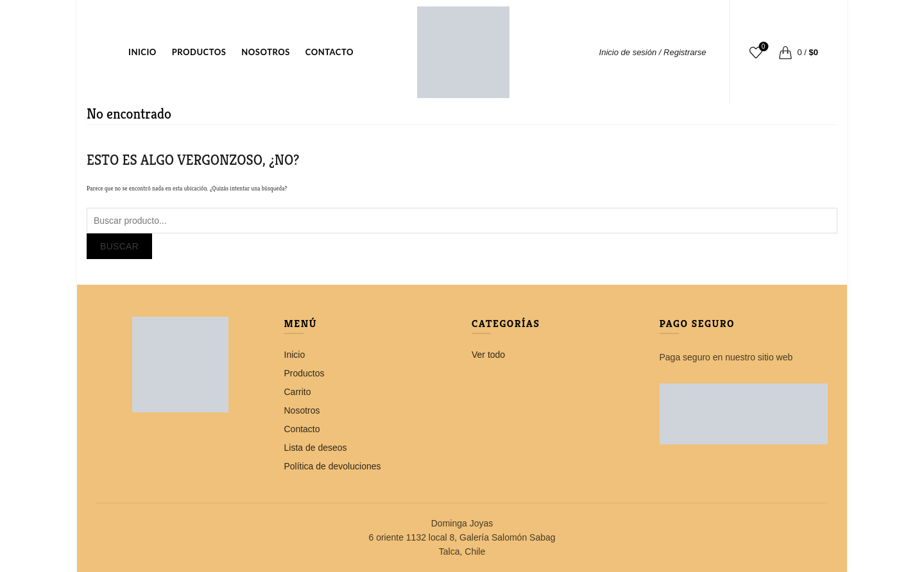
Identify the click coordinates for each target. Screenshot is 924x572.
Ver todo (488, 355)
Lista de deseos (762, 47)
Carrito (298, 392)
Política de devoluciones (333, 466)
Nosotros (266, 52)
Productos (199, 52)
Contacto (329, 52)
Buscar (119, 246)
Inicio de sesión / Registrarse (653, 52)
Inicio (142, 52)
